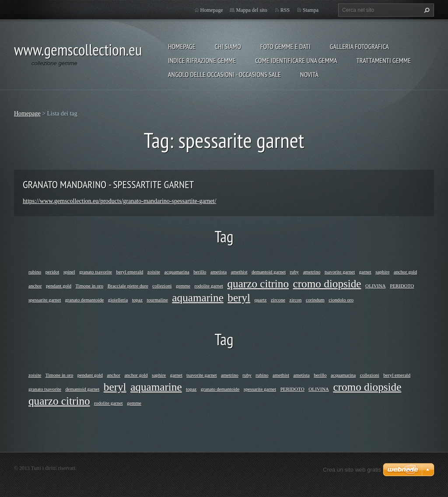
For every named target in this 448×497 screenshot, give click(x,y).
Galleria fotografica (359, 46)
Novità (309, 74)
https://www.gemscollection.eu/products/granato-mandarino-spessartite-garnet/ (119, 201)
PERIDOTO (402, 286)
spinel (69, 272)
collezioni (162, 286)
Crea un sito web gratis (352, 470)
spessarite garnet (45, 300)
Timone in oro (90, 286)
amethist (239, 272)
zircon (295, 300)
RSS (285, 10)
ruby (295, 272)
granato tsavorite (96, 272)
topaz (137, 300)
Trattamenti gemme (384, 60)
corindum (315, 300)
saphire (382, 272)
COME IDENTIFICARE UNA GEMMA (296, 60)
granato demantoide (85, 300)
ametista (219, 272)
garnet (365, 272)
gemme (183, 286)
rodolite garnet (209, 286)
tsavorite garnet (340, 272)
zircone (278, 300)
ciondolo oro (341, 300)
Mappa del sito (251, 10)
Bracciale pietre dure (128, 286)
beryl (239, 298)
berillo (200, 272)
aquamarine (198, 298)
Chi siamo (228, 46)
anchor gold (405, 272)
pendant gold (59, 286)
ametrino (312, 272)
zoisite (154, 272)
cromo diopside (327, 284)
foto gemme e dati (285, 46)
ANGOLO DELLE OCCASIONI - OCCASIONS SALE (224, 74)
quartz (261, 300)
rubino (35, 272)
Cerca (426, 10)
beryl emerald (130, 272)
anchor (35, 286)
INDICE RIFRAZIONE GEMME (202, 60)
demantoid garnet (269, 272)
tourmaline (157, 300)
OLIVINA (376, 286)
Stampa (311, 10)
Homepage (182, 46)
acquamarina (177, 272)
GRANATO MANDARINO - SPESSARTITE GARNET (108, 184)
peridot (52, 272)
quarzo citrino (258, 284)
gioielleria (118, 300)
